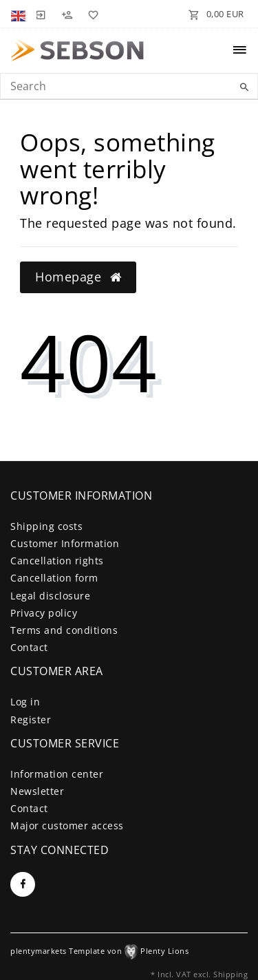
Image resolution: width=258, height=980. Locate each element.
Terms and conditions (64, 630)
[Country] (20, 14)
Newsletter (37, 791)
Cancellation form (54, 578)
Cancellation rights (57, 561)
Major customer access (67, 825)
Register (31, 720)
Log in (25, 702)
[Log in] (41, 14)
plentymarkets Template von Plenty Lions (99, 951)
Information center (57, 774)
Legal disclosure (50, 596)
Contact (29, 647)
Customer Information (65, 543)
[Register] (67, 14)
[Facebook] (23, 884)
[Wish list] (91, 14)
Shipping (230, 974)
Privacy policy (44, 613)
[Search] (244, 87)
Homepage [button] (78, 277)
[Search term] (129, 86)
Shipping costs (46, 526)
